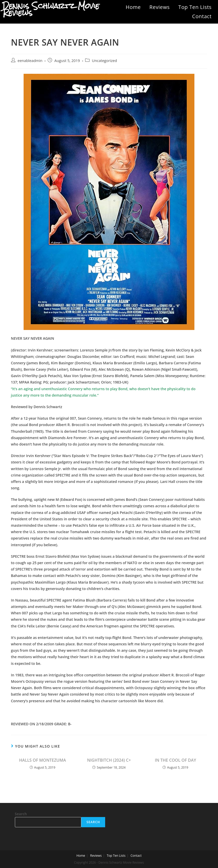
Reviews (160, 7)
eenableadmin (30, 61)
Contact (202, 16)
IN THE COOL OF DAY (176, 760)
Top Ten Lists (195, 7)
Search (21, 814)
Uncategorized (104, 61)
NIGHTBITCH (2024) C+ (109, 760)
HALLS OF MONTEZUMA (43, 760)
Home (133, 7)
